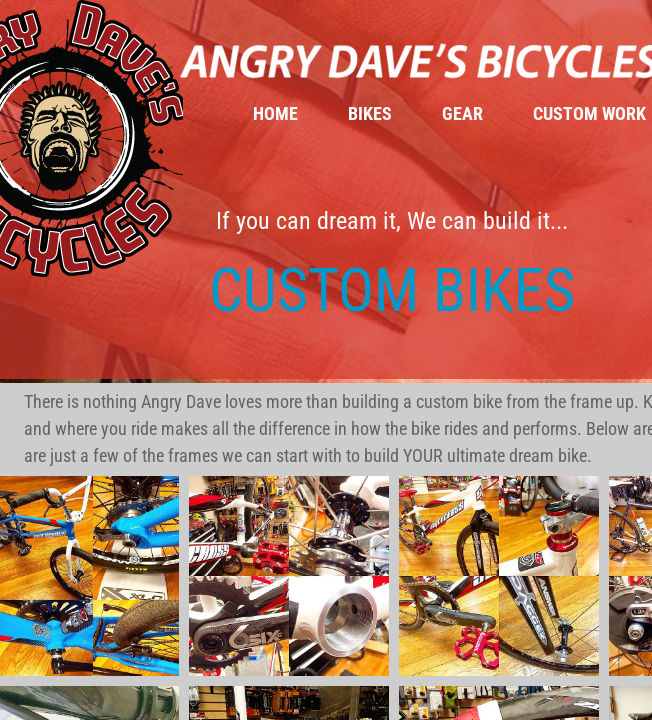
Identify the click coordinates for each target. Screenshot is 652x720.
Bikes (370, 113)
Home (275, 113)
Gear (462, 113)
